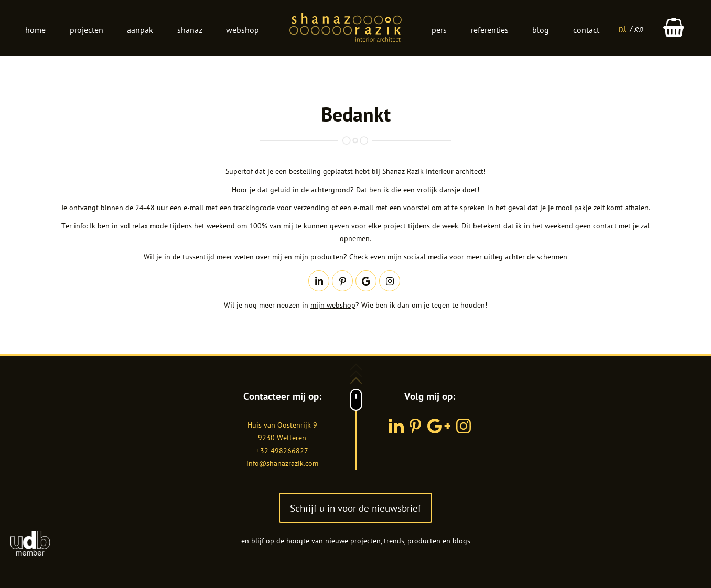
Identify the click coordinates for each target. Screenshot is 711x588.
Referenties (490, 30)
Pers (439, 30)
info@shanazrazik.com (282, 463)
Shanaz (190, 30)
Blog (541, 30)
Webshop (243, 30)
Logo (346, 28)
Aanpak (140, 30)
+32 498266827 (282, 451)
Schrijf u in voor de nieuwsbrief (355, 508)
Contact (586, 30)
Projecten (87, 30)
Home (35, 30)
